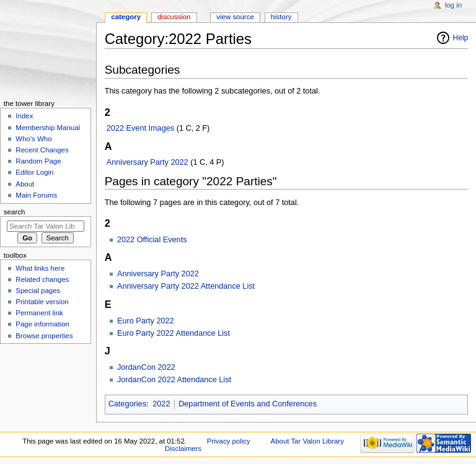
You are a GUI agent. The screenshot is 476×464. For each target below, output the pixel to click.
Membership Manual (48, 128)
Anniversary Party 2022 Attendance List (186, 286)
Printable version (42, 302)
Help (461, 38)
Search (15, 212)
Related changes (42, 279)
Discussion (174, 17)
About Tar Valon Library (307, 441)
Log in (453, 5)
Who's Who (33, 139)
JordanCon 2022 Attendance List (174, 380)
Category (126, 17)
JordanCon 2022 (146, 367)
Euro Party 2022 (146, 321)
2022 (161, 404)
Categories (127, 404)
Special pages (38, 291)
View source (235, 17)
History (281, 17)
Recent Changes (42, 150)
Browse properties (44, 336)
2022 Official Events (152, 240)
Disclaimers (183, 449)
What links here (40, 268)
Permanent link (39, 313)
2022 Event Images (140, 128)
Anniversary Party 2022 (148, 162)
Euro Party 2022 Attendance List (174, 333)
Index (24, 116)
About (25, 184)
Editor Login (34, 172)
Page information (42, 324)
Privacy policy (229, 441)
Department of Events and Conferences (248, 404)
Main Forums (36, 195)
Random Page (38, 161)
